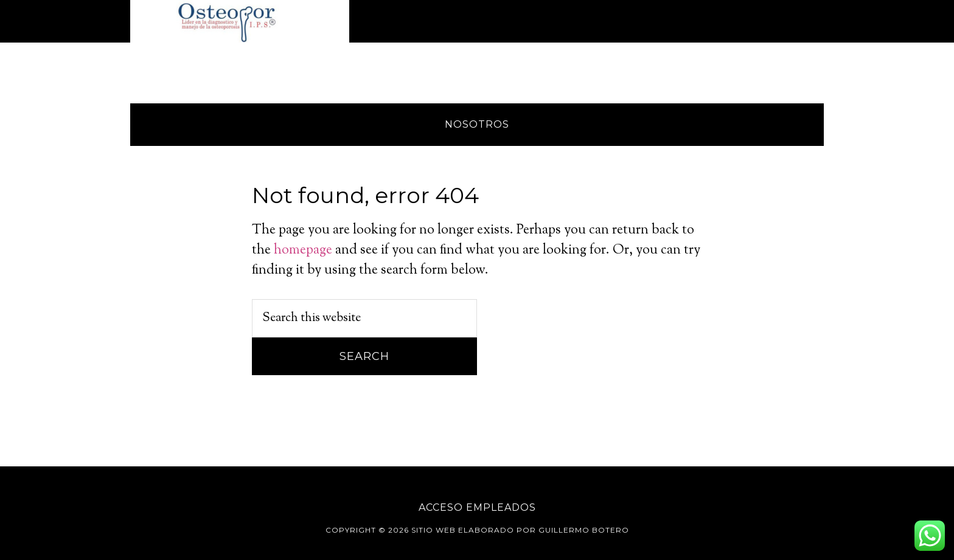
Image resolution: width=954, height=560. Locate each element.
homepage (303, 251)
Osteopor (240, 21)
